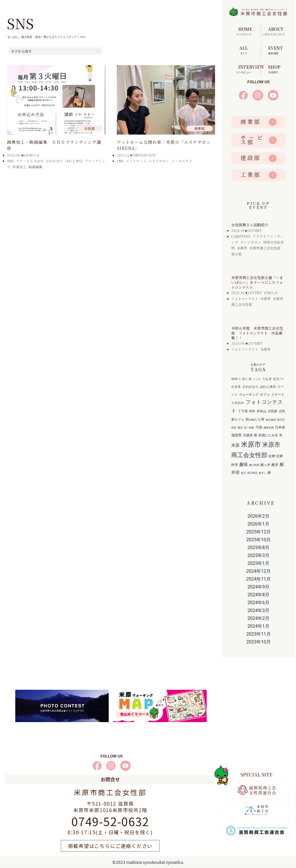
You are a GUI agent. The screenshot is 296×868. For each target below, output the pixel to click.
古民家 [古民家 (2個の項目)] (272, 411)
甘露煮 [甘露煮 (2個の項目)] (248, 435)
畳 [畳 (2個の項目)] (256, 435)
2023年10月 (259, 642)
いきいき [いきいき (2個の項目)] (245, 379)
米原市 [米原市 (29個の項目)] (251, 444)
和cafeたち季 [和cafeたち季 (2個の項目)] (255, 420)
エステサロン (159, 161)
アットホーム (136, 161)
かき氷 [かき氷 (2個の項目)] (236, 387)
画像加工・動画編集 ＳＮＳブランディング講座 (54, 145)
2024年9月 (258, 587)
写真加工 (19, 167)
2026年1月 (258, 524)
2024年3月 (258, 610)
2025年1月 (258, 563)
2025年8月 (258, 548)
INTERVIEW (145, 155)
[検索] (98, 51)
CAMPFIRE (241, 236)
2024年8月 (258, 595)
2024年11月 (259, 579)
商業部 (250, 122)
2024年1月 (258, 626)
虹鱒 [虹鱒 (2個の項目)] (272, 456)
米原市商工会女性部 (265, 248)
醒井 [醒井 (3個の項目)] (275, 465)
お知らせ (33, 155)
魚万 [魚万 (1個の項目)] (244, 473)
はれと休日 (74, 161)
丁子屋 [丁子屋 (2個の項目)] (243, 411)
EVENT (255, 230)
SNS (10, 161)
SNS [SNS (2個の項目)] (234, 379)
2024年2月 (258, 618)
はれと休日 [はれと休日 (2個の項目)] (268, 387)
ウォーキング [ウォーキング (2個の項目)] (249, 395)
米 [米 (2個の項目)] (281, 435)
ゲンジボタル (251, 242)
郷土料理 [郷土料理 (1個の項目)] (254, 465)
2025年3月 (258, 555)
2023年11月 (259, 634)
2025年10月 (259, 540)
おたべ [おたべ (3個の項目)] (278, 379)
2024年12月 (259, 571)
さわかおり (54, 161)
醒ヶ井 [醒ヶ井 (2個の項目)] (265, 465)
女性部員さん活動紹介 (250, 225)
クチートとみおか (30, 161)
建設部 (250, 158)
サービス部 (252, 139)
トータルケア (182, 161)
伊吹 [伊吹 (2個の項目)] (252, 411)
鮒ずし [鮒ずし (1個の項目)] (263, 473)
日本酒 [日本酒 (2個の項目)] (280, 427)
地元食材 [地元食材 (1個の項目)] (271, 420)
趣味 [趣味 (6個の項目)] (244, 464)
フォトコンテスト (245, 299)
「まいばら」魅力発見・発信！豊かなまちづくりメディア (41, 37)
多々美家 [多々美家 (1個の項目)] (249, 428)
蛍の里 (236, 254)
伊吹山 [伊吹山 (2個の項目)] (262, 411)
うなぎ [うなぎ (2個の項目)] (267, 379)
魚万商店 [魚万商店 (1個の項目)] (252, 473)
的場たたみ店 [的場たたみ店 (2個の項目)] (268, 435)
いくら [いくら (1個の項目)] (257, 379)
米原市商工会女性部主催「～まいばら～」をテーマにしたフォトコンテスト (257, 282)
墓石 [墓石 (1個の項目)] (240, 428)
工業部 (250, 174)
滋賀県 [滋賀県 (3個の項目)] (236, 435)
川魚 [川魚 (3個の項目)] (259, 427)
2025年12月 (259, 532)
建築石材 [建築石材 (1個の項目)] (269, 428)
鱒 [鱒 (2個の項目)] (269, 473)
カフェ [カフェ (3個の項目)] (265, 394)
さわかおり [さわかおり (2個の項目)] (250, 387)
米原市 (242, 248)
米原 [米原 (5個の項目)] (235, 445)
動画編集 (35, 167)
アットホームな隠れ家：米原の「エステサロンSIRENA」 (164, 145)
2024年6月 (258, 603)
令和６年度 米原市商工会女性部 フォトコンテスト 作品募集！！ (257, 333)
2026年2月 (258, 516)
